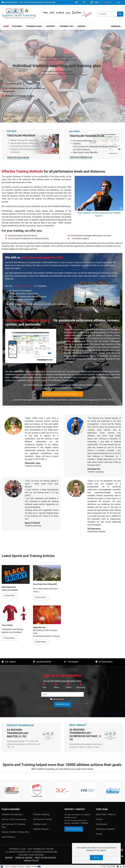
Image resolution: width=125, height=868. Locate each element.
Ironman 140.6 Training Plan (14, 819)
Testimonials (101, 824)
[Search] (120, 14)
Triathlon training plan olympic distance (29, 297)
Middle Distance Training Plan (25, 294)
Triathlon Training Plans (23, 286)
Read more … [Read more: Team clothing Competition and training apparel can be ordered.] (10, 638)
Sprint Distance (8, 837)
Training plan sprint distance (25, 299)
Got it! (96, 858)
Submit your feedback (105, 829)
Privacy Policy (31, 861)
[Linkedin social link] (122, 856)
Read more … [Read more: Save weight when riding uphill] (41, 597)
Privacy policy (70, 699)
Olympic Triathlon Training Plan (15, 832)
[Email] (62, 694)
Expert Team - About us (106, 814)
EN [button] (107, 2)
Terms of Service (24, 858)
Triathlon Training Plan (79, 166)
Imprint (9, 858)
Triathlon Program (41, 829)
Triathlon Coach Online (22, 167)
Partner (99, 834)
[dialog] (96, 853)
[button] (76, 2)
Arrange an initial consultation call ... (62, 394)
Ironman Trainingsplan (22, 291)
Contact (99, 819)
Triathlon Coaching (41, 814)
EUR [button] (119, 2)
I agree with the (63, 699)
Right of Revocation (45, 858)
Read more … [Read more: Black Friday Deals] (10, 596)
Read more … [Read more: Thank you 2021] (41, 642)
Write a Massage (74, 829)
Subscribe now (62, 704)
